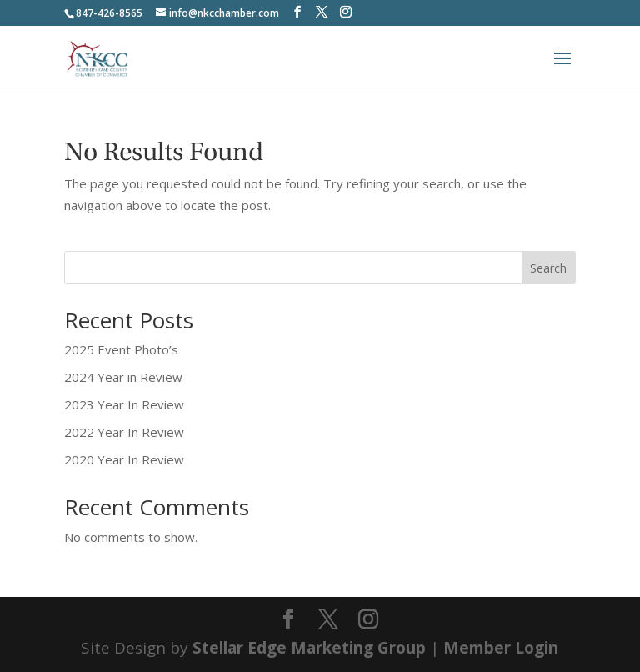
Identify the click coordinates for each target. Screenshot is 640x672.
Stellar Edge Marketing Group (309, 648)
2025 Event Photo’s (121, 349)
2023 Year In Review (124, 404)
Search (548, 268)
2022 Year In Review (124, 432)
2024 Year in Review (123, 377)
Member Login (501, 648)
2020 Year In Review (124, 459)
